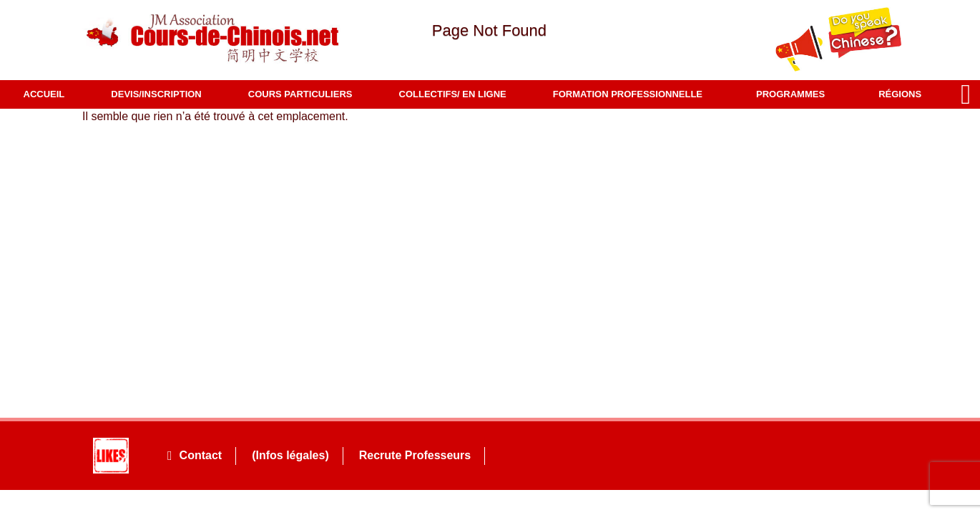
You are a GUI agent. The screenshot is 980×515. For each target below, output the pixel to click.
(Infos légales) (290, 455)
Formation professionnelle (631, 94)
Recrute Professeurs (415, 455)
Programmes (794, 94)
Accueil (44, 94)
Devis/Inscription (156, 94)
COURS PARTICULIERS (300, 94)
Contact (195, 456)
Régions (903, 94)
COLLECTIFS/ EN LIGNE (453, 94)
